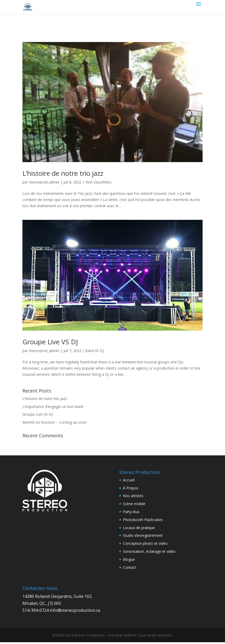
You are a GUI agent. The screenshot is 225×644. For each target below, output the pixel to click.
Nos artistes (133, 496)
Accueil (129, 480)
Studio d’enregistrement (143, 535)
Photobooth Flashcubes (143, 520)
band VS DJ (95, 351)
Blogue (129, 559)
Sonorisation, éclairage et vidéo (149, 551)
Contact (130, 567)
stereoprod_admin (44, 182)
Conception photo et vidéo (145, 543)
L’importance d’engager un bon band (53, 407)
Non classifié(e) (98, 182)
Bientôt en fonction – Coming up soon (55, 422)
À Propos (131, 488)
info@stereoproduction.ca (75, 610)
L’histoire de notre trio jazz (63, 173)
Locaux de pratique (139, 528)
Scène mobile (134, 504)
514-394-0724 (36, 610)
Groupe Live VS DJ (50, 342)
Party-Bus (131, 512)
